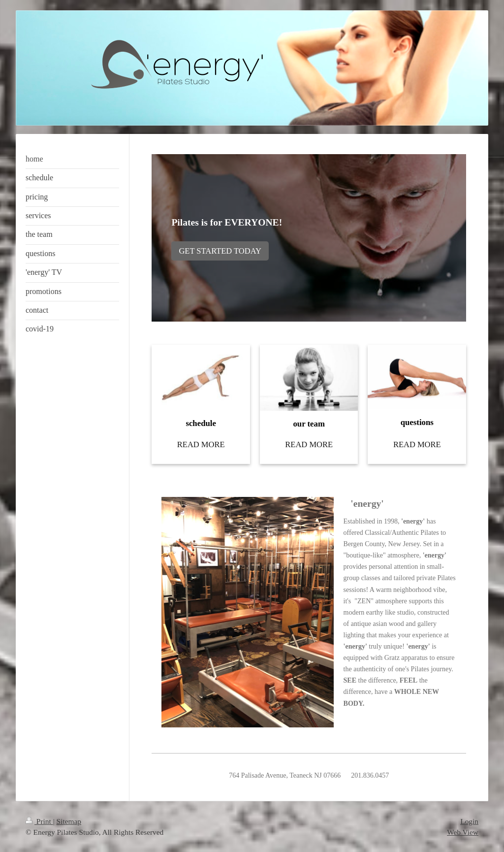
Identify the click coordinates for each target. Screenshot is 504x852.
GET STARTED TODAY (220, 251)
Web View (463, 832)
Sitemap (69, 821)
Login (469, 821)
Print (39, 821)
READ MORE (201, 444)
